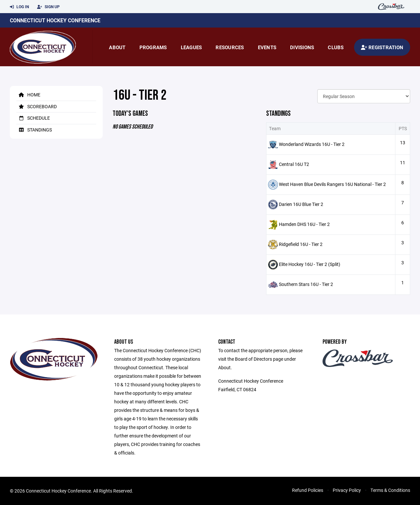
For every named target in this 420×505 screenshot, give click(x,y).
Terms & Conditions (390, 490)
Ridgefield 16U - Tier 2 (301, 244)
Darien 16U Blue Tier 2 (301, 204)
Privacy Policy (347, 490)
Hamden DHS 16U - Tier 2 (304, 224)
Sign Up (48, 7)
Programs (153, 47)
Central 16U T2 (294, 164)
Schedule (33, 118)
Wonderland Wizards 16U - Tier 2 (312, 144)
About (117, 47)
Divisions (302, 47)
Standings (34, 130)
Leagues (191, 47)
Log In (19, 7)
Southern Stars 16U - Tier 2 (306, 284)
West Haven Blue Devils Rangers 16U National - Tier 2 (332, 184)
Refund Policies (308, 490)
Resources (230, 47)
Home (28, 95)
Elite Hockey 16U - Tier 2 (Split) (310, 264)
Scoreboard (37, 106)
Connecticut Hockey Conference (55, 20)
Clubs (336, 47)
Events (267, 47)
